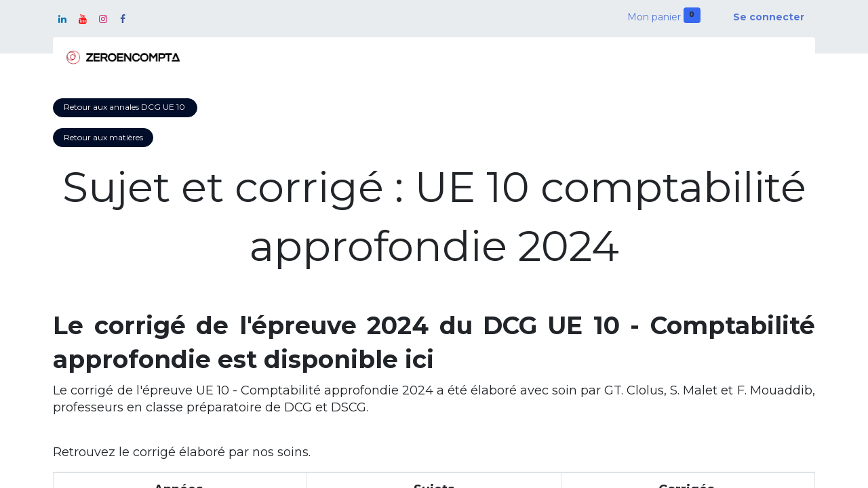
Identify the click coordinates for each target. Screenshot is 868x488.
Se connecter (769, 17)
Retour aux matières (103, 137)
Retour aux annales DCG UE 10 (125, 107)
